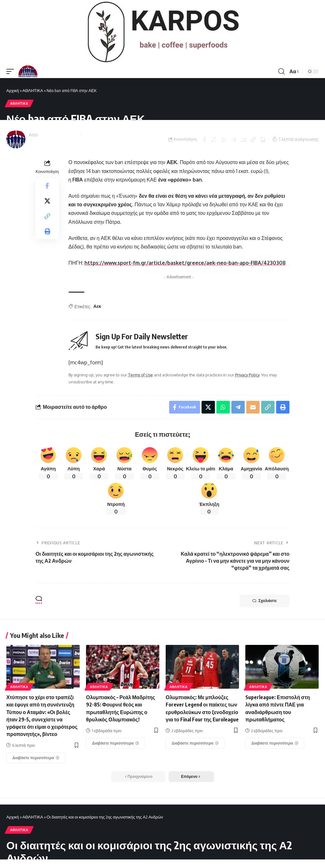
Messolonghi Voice (58, 135)
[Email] (243, 139)
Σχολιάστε (265, 601)
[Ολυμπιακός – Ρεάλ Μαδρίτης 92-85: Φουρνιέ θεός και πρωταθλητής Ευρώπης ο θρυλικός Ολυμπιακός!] (116, 743)
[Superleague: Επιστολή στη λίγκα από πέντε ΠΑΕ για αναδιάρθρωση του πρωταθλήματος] (275, 743)
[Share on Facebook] (203, 139)
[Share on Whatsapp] (223, 139)
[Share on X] (213, 139)
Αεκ (97, 306)
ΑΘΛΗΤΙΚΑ (33, 90)
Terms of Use (141, 375)
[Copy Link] (253, 139)
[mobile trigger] (12, 71)
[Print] (262, 139)
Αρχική (13, 90)
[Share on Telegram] (233, 139)
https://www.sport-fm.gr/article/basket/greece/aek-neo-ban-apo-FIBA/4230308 (185, 263)
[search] (282, 71)
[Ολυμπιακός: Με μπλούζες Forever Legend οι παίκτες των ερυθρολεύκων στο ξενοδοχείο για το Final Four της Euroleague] (195, 743)
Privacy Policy (247, 375)
